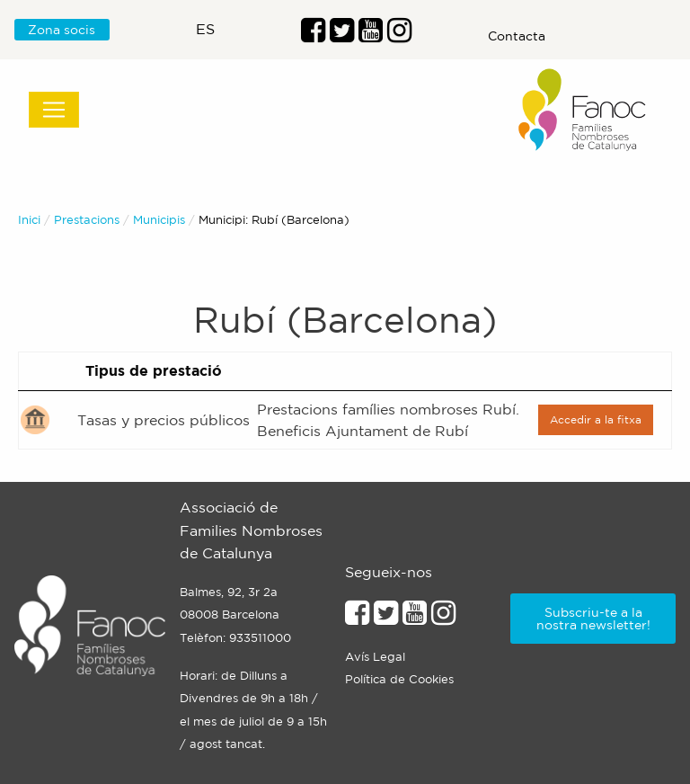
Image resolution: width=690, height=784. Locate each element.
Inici (29, 220)
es (205, 29)
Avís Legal (375, 657)
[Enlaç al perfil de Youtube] (371, 35)
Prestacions (87, 220)
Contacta (517, 36)
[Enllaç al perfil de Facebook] (313, 35)
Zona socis (62, 30)
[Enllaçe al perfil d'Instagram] (443, 618)
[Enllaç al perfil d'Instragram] (399, 35)
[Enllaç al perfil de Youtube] (415, 618)
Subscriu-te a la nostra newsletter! (593, 619)
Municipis (159, 220)
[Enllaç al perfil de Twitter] (342, 35)
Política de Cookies (399, 679)
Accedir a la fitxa (596, 419)
